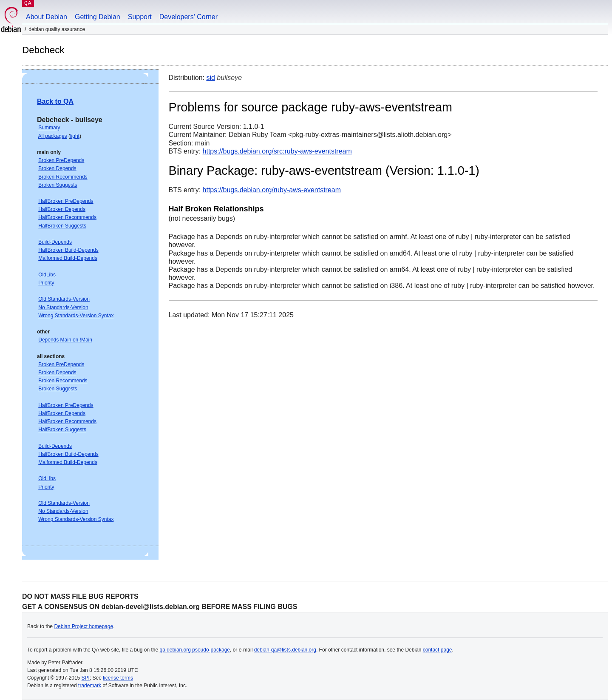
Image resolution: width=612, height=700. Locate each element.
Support (140, 17)
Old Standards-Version (64, 299)
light (75, 136)
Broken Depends (57, 168)
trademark (90, 686)
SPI (86, 678)
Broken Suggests (58, 185)
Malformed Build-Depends (68, 258)
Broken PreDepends (61, 160)
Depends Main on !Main (65, 340)
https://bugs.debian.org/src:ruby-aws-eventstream (277, 151)
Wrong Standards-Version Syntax (76, 316)
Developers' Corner (188, 17)
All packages (53, 136)
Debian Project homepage (84, 626)
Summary (49, 128)
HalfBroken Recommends (67, 217)
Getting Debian (98, 17)
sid (210, 78)
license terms (118, 678)
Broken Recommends (63, 177)
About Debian (47, 17)
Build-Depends (55, 242)
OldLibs (47, 275)
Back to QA (55, 101)
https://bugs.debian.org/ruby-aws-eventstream (272, 190)
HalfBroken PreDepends (66, 201)
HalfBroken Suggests (62, 226)
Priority (46, 283)
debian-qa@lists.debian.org (285, 650)
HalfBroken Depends (62, 209)
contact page (438, 650)
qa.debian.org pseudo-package (195, 650)
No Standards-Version (63, 307)
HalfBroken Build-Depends (68, 250)
